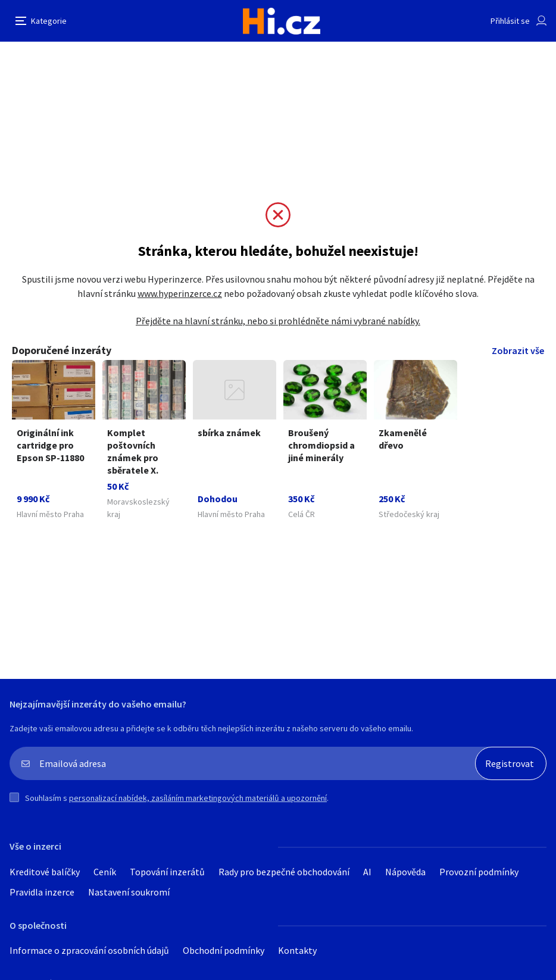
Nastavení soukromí (129, 892)
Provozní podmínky (479, 872)
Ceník (105, 872)
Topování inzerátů (167, 872)
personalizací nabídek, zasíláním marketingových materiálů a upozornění (198, 798)
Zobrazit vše (518, 350)
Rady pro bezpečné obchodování (284, 872)
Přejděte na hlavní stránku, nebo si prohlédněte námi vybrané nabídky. (278, 321)
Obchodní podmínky (224, 950)
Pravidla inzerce (42, 892)
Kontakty (297, 950)
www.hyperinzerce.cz (180, 293)
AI (367, 872)
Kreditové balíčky (45, 872)
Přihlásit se (510, 21)
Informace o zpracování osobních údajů (89, 950)
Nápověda (405, 872)
